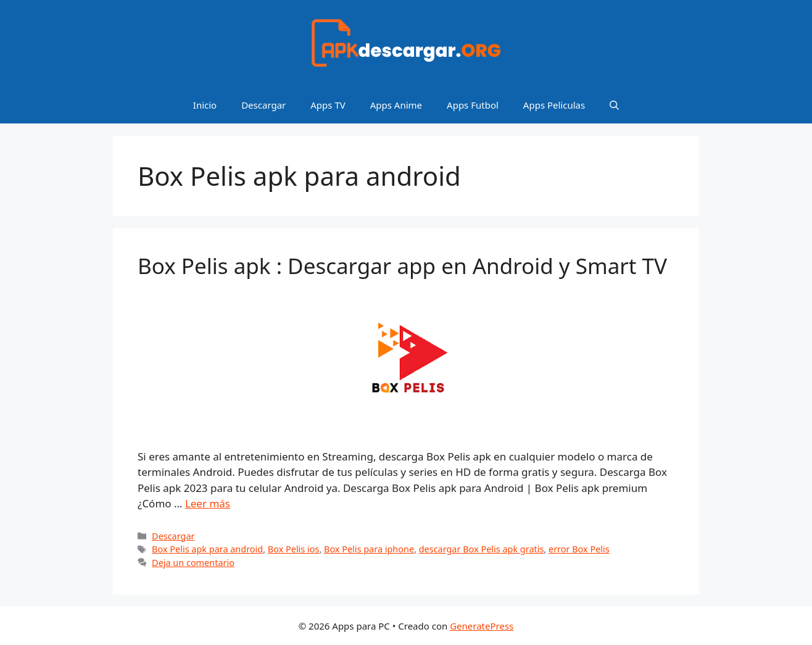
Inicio (205, 105)
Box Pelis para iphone (369, 549)
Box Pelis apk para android (207, 549)
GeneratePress (482, 626)
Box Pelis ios (294, 549)
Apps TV (328, 105)
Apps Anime (396, 105)
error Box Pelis (579, 549)
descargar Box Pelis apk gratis (482, 549)
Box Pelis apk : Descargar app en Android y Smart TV (402, 266)
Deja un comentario (193, 563)
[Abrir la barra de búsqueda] (614, 105)
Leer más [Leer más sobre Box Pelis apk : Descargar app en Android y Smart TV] (208, 503)
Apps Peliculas (554, 105)
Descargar (263, 105)
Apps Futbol (473, 105)
